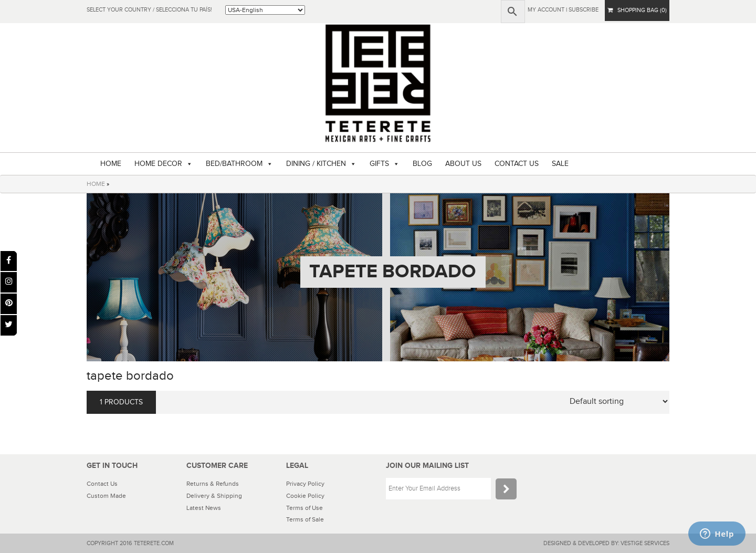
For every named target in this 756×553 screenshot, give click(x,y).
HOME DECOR (158, 164)
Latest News (204, 508)
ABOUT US (463, 164)
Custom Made (106, 496)
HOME (111, 164)
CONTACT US (517, 164)
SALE (560, 164)
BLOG (422, 164)
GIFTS (379, 164)
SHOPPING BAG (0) (637, 10)
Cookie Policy (305, 496)
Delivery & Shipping (214, 496)
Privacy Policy (305, 484)
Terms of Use (304, 508)
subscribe (584, 10)
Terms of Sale (305, 519)
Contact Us (102, 484)
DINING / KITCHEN (316, 164)
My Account (546, 10)
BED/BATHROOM (234, 164)
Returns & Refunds (213, 484)
